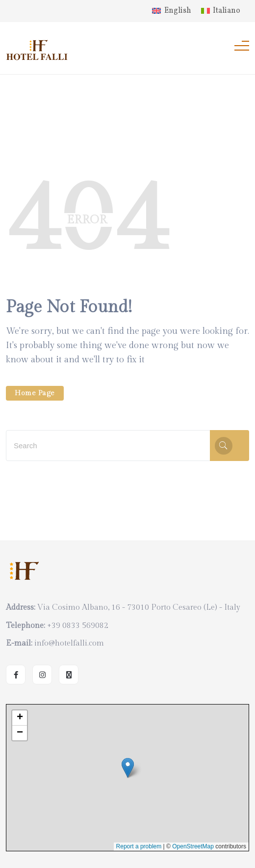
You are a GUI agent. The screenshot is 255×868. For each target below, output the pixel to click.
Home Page (35, 393)
